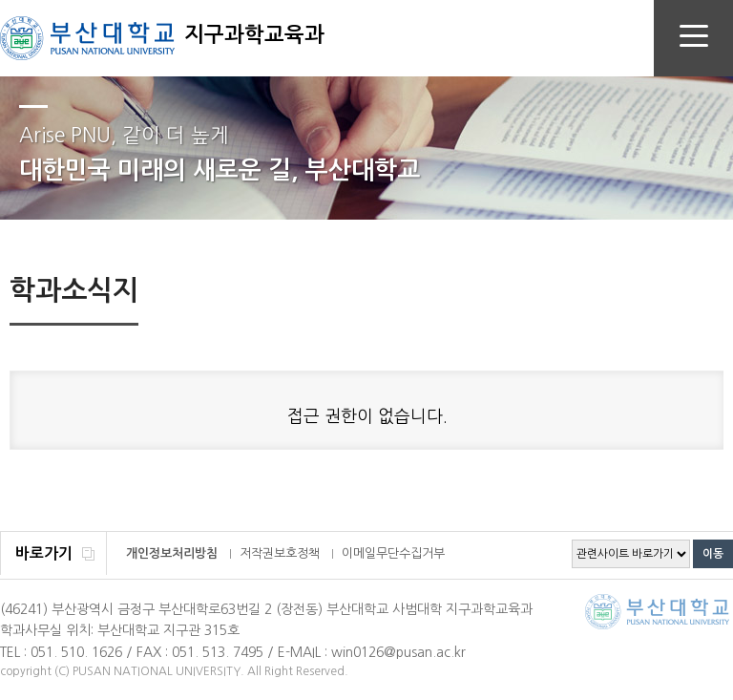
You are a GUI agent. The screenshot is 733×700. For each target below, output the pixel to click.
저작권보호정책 (280, 553)
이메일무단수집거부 (393, 553)
